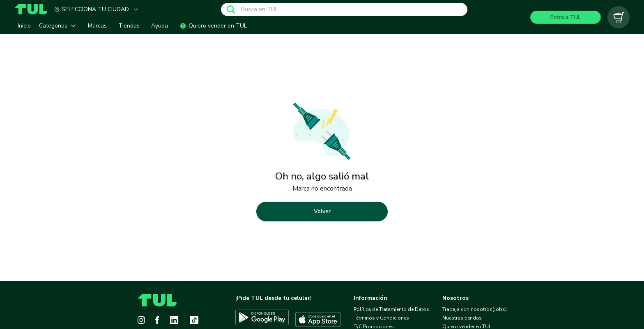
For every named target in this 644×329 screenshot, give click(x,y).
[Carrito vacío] (619, 17)
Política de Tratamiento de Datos (391, 309)
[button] (59, 26)
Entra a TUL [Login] (566, 17)
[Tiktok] (194, 320)
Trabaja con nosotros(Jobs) (475, 309)
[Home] (34, 9)
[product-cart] (619, 17)
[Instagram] (141, 320)
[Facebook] (157, 320)
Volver (322, 211)
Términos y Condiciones (381, 318)
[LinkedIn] (174, 320)
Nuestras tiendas (462, 318)
